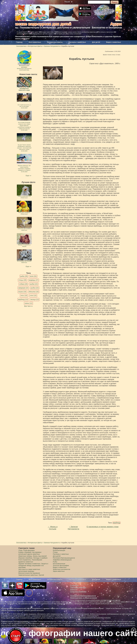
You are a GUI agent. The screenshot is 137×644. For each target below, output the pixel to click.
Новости (74, 589)
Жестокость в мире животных (29, 569)
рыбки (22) (34, 284)
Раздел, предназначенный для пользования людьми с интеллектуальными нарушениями (95, 600)
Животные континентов (62, 569)
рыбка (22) (35, 288)
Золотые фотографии (61, 566)
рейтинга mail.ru (67, 608)
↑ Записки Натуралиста (73, 528)
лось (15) (24, 296)
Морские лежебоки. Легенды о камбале (33, 558)
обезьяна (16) (34, 292)
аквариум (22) (23, 288)
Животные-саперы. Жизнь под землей (33, 556)
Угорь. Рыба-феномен (27, 550)
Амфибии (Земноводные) (62, 560)
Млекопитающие (59, 550)
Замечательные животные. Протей (31, 575)
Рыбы (55, 562)
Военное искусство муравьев (29, 573)
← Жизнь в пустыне (53, 528)
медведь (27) (34, 280)
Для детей (96, 42)
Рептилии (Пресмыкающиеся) (64, 558)
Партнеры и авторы (78, 587)
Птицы (55, 552)
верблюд (117, 523)
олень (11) (28, 303)
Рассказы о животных (77, 42)
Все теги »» (28, 306)
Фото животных (35, 42)
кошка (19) (22, 292)
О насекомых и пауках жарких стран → (103, 528)
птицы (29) (23, 280)
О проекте (74, 585)
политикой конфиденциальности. (44, 627)
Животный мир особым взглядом (84, 598)
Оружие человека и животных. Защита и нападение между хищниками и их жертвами (33, 566)
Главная (19, 42)
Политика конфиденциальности (83, 596)
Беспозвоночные (59, 564)
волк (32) (33, 276)
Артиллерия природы (26, 571)
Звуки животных (59, 571)
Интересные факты (55, 42)
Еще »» (28, 176)
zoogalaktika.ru (25, 621)
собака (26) (23, 284)
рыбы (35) (24, 276)
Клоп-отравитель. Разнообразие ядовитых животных (30, 561)
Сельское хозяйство (78, 592)
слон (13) (33, 296)
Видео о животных (114, 42)
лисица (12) (35, 299)
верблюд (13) (23, 299)
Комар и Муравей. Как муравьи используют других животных (30, 553)
